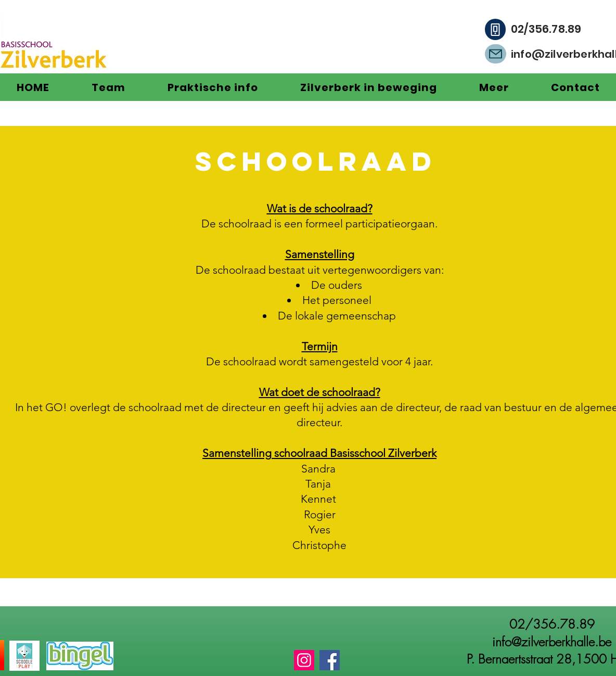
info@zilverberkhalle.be (552, 642)
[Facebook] (330, 660)
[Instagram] (304, 660)
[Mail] (496, 54)
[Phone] (495, 29)
